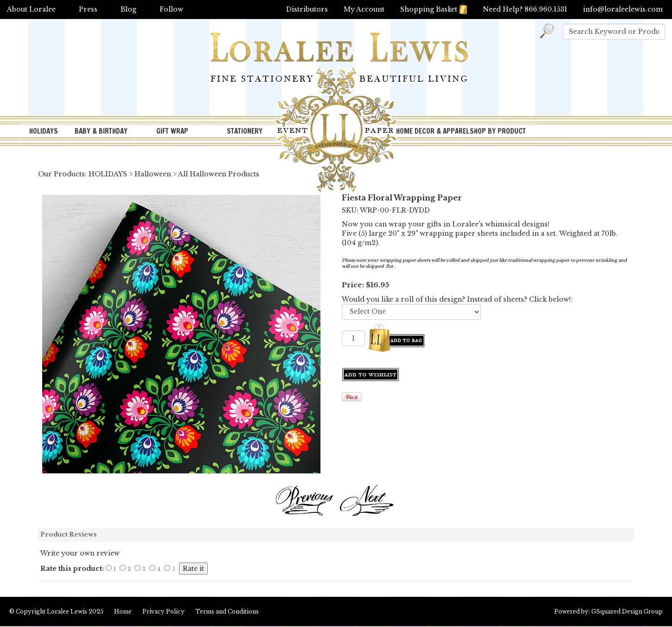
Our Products (61, 174)
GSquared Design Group (627, 611)
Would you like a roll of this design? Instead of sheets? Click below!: (457, 299)
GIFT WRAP (172, 131)
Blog (128, 9)
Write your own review (80, 553)
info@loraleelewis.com (623, 9)
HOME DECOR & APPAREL (427, 131)
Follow (171, 9)
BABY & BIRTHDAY (101, 131)
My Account (364, 9)
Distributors (307, 9)
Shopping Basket (434, 9)
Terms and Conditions (227, 611)
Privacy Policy (163, 611)
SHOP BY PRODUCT (498, 131)
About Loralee (31, 9)
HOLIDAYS (44, 131)
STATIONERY (245, 131)
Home (123, 611)
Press (88, 9)
